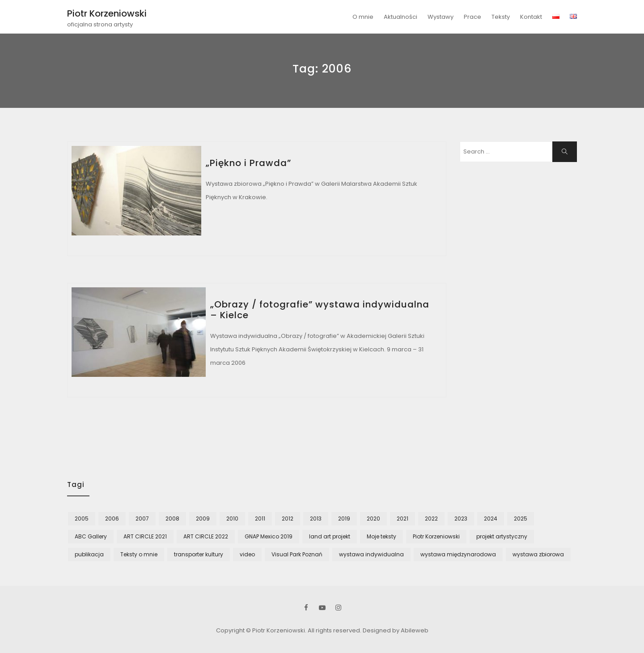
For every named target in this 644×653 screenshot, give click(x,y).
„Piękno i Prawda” (248, 163)
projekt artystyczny (502, 536)
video (247, 554)
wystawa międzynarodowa (458, 554)
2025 (521, 519)
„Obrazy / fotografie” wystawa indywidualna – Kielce (320, 310)
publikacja (89, 554)
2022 (431, 519)
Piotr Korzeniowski (107, 13)
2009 (203, 519)
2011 (260, 519)
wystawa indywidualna (371, 554)
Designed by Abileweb (396, 630)
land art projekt (330, 536)
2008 (172, 519)
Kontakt (531, 17)
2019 (344, 519)
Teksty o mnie (139, 554)
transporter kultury (199, 554)
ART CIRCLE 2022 (206, 536)
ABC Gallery (91, 536)
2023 (461, 519)
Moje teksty (381, 536)
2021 (402, 519)
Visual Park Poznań (297, 554)
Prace (472, 17)
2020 (373, 519)
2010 (232, 519)
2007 (142, 519)
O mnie (363, 17)
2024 (491, 519)
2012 (288, 519)
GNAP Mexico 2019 (269, 536)
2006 (112, 519)
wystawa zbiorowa (538, 554)
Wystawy (441, 17)
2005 (82, 519)
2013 (316, 519)
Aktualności (400, 17)
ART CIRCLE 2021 (145, 536)
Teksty (501, 17)
